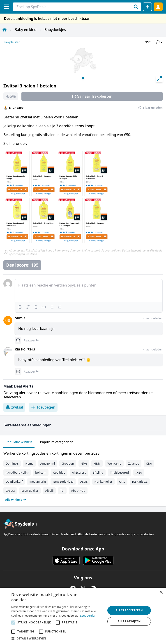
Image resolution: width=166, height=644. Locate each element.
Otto (122, 482)
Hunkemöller (103, 482)
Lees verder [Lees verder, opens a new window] (88, 616)
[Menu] (6, 7)
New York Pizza (63, 482)
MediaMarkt (38, 482)
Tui (62, 491)
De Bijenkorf (14, 482)
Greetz (10, 491)
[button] (57, 638)
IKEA (139, 472)
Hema (29, 463)
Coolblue (59, 472)
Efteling (98, 472)
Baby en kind (26, 30)
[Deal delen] (147, 7)
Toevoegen (43, 407)
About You (78, 491)
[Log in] (158, 7)
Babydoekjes (55, 30)
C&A (149, 463)
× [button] (161, 593)
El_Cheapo (16, 108)
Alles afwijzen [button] (129, 621)
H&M (97, 463)
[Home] (5, 30)
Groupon (68, 463)
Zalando (134, 463)
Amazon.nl (48, 463)
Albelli (49, 491)
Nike (84, 463)
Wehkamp (114, 463)
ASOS (84, 482)
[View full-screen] (159, 79)
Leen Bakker (30, 491)
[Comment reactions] (18, 340)
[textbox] (89, 291)
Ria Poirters (25, 349)
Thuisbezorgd (119, 472)
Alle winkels (16, 500)
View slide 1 (83, 78)
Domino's (12, 463)
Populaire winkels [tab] (19, 442)
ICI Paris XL (140, 482)
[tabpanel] (83, 475)
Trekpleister (12, 42)
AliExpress (79, 472)
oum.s (20, 318)
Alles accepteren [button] (129, 610)
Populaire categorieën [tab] (57, 442)
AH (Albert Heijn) (17, 472)
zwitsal (14, 407)
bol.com (41, 472)
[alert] (83, 616)
